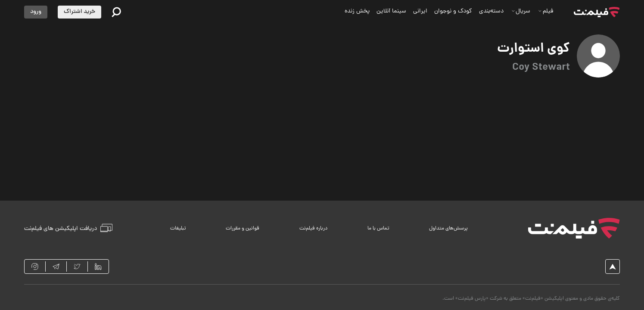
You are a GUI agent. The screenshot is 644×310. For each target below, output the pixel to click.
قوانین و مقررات (243, 229)
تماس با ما (378, 229)
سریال (521, 11)
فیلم (546, 11)
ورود (36, 12)
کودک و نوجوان (453, 11)
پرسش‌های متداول (448, 229)
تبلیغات (178, 229)
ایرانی (420, 11)
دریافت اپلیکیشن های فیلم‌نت (68, 228)
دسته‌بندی (491, 11)
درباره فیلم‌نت (313, 229)
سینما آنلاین (391, 11)
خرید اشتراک (79, 12)
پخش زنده (357, 11)
